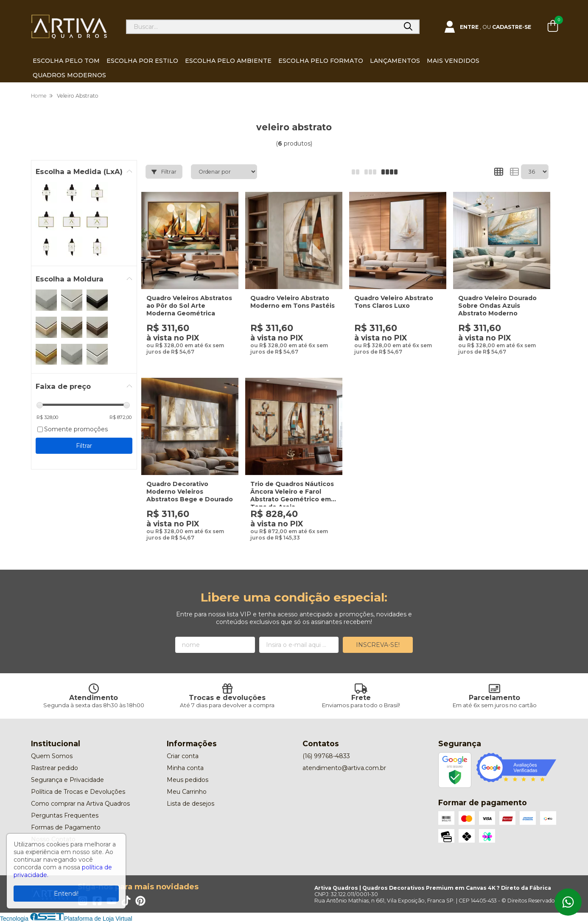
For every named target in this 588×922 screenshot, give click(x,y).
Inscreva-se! (378, 645)
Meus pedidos (188, 780)
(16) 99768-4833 (326, 756)
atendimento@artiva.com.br (344, 768)
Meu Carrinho (187, 792)
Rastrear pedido (55, 768)
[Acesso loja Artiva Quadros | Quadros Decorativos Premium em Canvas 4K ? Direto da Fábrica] (487, 27)
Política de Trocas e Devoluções (78, 792)
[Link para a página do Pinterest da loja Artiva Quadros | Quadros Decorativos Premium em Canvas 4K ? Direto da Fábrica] (140, 901)
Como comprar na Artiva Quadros (80, 804)
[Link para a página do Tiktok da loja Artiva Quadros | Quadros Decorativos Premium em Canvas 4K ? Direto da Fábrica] (126, 901)
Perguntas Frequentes (65, 815)
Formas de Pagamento (66, 827)
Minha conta (185, 768)
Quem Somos (52, 756)
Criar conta (183, 756)
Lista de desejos (190, 804)
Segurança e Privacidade (67, 780)
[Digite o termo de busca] (262, 27)
